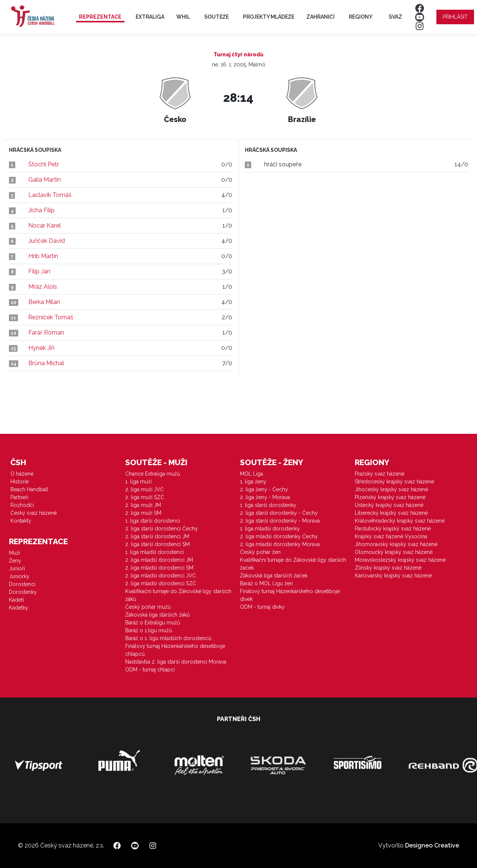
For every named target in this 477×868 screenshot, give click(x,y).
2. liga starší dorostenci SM (157, 544)
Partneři (19, 497)
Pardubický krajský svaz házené (393, 529)
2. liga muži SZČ (145, 497)
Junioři (17, 568)
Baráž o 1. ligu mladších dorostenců (168, 638)
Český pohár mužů (148, 607)
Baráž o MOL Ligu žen (266, 583)
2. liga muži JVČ (145, 489)
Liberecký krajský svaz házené (391, 513)
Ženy (15, 561)
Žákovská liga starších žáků (157, 615)
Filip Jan (39, 271)
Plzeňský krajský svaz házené (390, 497)
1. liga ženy (253, 482)
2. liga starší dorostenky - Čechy (279, 513)
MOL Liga (252, 474)
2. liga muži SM (143, 513)
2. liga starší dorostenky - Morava (280, 521)
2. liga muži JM (143, 505)
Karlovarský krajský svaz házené (393, 576)
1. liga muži (138, 482)
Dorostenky (23, 592)
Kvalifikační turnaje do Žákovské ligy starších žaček (293, 564)
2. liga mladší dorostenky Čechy (279, 536)
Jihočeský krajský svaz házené (391, 489)
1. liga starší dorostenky (268, 505)
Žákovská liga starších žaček (274, 576)
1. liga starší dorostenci (153, 521)
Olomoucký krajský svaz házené (394, 552)
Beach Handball (29, 489)
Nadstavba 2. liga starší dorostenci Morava (176, 662)
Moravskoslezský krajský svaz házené (400, 560)
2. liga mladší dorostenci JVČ (161, 576)
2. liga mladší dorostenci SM (159, 568)
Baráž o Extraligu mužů (153, 623)
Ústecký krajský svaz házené (389, 505)
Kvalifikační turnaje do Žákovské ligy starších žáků (178, 595)
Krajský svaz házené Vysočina (391, 536)
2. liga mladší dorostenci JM (159, 560)
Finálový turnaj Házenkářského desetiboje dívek (290, 595)
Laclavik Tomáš (50, 195)
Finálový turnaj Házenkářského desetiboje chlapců (175, 650)
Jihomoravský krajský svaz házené (396, 544)
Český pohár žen (260, 552)
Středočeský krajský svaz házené (394, 482)
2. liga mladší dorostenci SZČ (161, 583)
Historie (20, 482)
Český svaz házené (34, 513)
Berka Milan (44, 302)
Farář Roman (46, 333)
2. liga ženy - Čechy (264, 489)
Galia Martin (45, 180)
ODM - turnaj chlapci (150, 670)
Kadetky (19, 608)
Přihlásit (455, 17)
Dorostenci (22, 584)
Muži (15, 553)
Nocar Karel (45, 225)
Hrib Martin (43, 256)
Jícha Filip (42, 210)
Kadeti (16, 600)
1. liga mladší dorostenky (270, 529)
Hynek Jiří (41, 348)
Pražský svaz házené (380, 474)
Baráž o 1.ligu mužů (149, 630)
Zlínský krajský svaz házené (388, 568)
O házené (22, 474)
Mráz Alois (43, 287)
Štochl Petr (44, 164)
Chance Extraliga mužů (153, 474)
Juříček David (47, 241)
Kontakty (21, 521)
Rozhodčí (22, 505)
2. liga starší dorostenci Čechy (162, 529)
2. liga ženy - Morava (265, 497)
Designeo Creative (432, 845)
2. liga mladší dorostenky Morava (280, 544)
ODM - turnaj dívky (262, 607)
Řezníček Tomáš (51, 317)
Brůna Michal (46, 363)
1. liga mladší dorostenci (154, 552)
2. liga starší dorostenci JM (157, 536)
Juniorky (19, 576)
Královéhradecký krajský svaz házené (400, 521)
